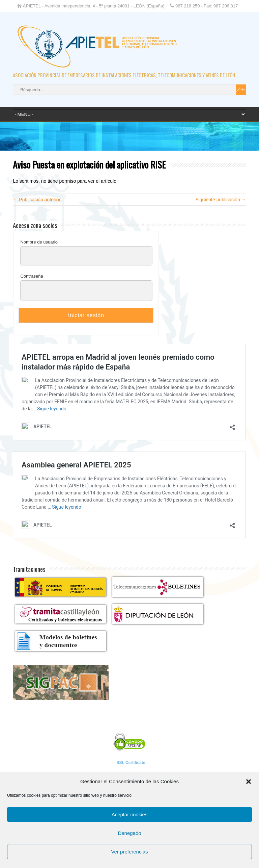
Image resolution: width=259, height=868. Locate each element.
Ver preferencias (129, 852)
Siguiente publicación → (221, 200)
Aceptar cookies (130, 814)
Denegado (129, 833)
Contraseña (32, 276)
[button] (249, 782)
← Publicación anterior (37, 200)
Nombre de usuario (39, 242)
